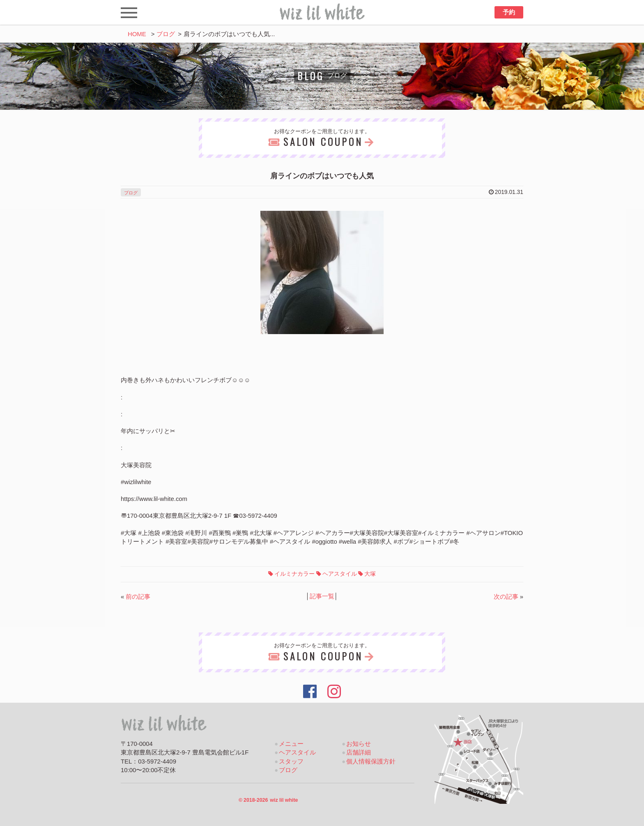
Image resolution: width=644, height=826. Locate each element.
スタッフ (291, 761)
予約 (509, 12)
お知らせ (359, 744)
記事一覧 (322, 596)
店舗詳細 (359, 752)
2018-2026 (268, 800)
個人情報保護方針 (371, 761)
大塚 (370, 574)
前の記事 (138, 597)
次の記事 (506, 597)
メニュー (291, 744)
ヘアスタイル (340, 574)
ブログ (166, 34)
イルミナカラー (294, 574)
